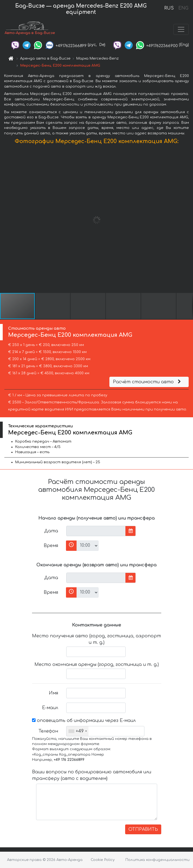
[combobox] (77, 731)
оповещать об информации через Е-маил (84, 721)
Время (51, 546)
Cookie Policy (103, 860)
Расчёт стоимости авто (148, 382)
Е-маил (50, 708)
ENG (183, 8)
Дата (51, 531)
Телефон (48, 731)
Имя (53, 693)
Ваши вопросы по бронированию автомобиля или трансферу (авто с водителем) (92, 775)
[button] (188, 220)
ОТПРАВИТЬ (143, 829)
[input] (96, 531)
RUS (169, 8)
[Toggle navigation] (181, 29)
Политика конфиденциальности (157, 860)
